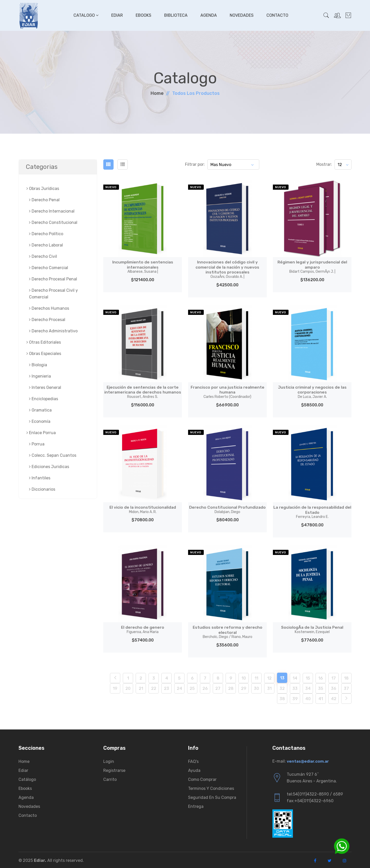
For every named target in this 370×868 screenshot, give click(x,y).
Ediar (117, 15)
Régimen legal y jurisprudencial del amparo (312, 267)
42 (334, 698)
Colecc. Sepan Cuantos (53, 455)
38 (282, 698)
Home (157, 93)
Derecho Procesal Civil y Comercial (53, 294)
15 (308, 677)
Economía (40, 421)
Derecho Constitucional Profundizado (228, 509)
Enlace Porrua (41, 433)
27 (218, 687)
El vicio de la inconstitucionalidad (143, 509)
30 (256, 687)
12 (269, 677)
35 (321, 687)
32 (282, 687)
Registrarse (114, 769)
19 (115, 687)
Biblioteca (176, 15)
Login (109, 760)
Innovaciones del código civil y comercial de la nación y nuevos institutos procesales (227, 269)
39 (295, 698)
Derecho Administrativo (53, 331)
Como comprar (202, 778)
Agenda (208, 15)
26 (205, 687)
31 (269, 687)
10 (244, 677)
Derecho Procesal (47, 320)
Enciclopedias (44, 399)
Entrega (196, 805)
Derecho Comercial (49, 268)
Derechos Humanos (49, 308)
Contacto (277, 15)
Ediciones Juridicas (49, 467)
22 (154, 687)
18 (346, 677)
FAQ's (193, 760)
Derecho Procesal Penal (53, 279)
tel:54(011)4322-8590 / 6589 (315, 793)
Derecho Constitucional (53, 222)
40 (308, 698)
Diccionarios (42, 489)
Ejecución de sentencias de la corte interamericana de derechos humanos (143, 391)
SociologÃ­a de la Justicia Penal (312, 629)
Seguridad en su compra (212, 796)
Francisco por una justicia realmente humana (227, 391)
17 (334, 677)
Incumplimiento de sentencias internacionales (143, 267)
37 (346, 687)
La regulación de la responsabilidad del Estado (312, 511)
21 (141, 687)
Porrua (37, 444)
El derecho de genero (143, 629)
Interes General (45, 387)
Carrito (110, 778)
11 (256, 677)
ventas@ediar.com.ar (308, 760)
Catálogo (27, 778)
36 (334, 687)
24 (179, 687)
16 (321, 677)
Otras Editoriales (44, 342)
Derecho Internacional (52, 211)
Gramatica (40, 410)
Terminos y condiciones (211, 787)
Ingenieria (40, 376)
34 (308, 687)
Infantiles (40, 478)
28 (231, 687)
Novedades (241, 15)
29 (244, 687)
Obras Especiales (44, 354)
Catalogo (86, 15)
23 (166, 687)
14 (295, 677)
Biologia (38, 365)
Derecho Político (46, 234)
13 (282, 677)
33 (295, 687)
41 (321, 698)
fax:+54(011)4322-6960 (310, 800)
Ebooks (143, 15)
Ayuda (194, 769)
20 (128, 687)
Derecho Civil (43, 256)
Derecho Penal (44, 200)
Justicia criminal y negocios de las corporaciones (312, 391)
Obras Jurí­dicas (43, 189)
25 (192, 687)
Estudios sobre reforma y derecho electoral (227, 631)
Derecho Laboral (46, 245)
